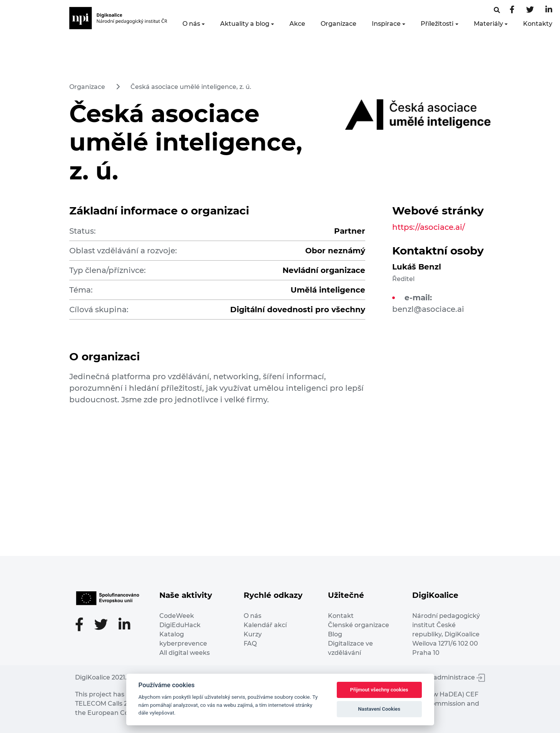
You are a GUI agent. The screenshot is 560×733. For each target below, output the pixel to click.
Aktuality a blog (245, 24)
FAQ (250, 643)
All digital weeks (185, 653)
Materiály (488, 24)
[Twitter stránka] (530, 10)
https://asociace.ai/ (429, 227)
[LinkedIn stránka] (549, 10)
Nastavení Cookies (379, 709)
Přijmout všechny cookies (379, 690)
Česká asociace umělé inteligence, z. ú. (191, 87)
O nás (191, 24)
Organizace (339, 24)
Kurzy (253, 634)
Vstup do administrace (445, 677)
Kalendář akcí (265, 625)
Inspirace (386, 24)
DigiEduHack (180, 625)
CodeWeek (177, 616)
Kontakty (538, 24)
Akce (297, 24)
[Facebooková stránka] (497, 10)
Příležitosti (437, 24)
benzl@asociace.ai (428, 309)
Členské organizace (359, 625)
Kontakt (341, 616)
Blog (335, 634)
